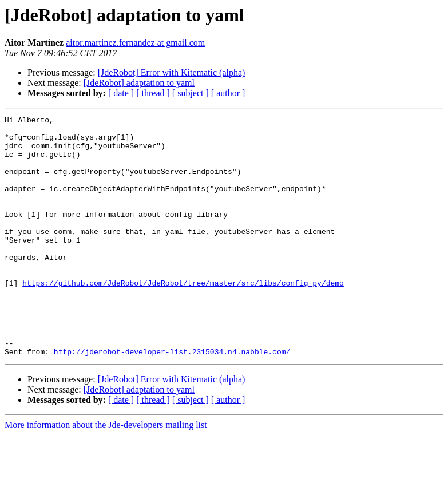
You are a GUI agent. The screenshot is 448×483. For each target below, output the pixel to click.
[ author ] (228, 93)
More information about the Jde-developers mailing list (106, 473)
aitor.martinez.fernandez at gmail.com (135, 43)
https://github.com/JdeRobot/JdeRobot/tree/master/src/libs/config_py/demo (183, 317)
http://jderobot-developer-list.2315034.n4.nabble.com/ (172, 399)
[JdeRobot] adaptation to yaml (139, 83)
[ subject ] (191, 93)
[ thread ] (153, 93)
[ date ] (121, 93)
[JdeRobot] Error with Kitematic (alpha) (172, 72)
